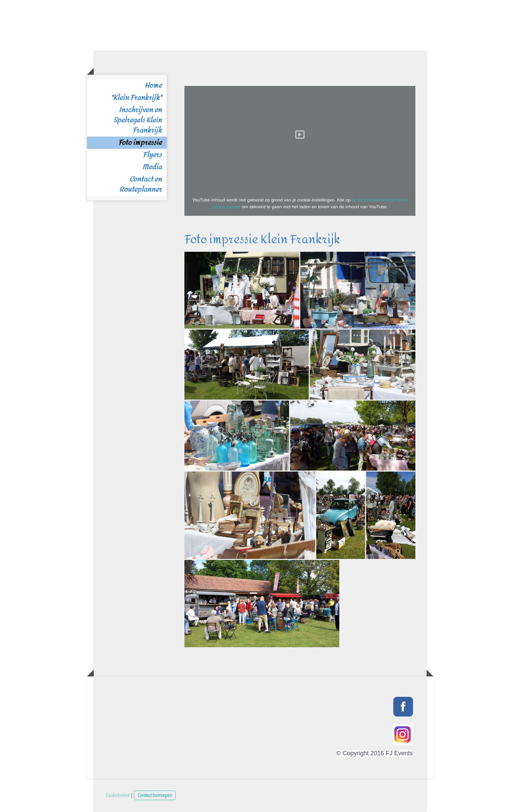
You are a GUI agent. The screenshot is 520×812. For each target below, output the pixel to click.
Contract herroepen (155, 795)
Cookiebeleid (118, 795)
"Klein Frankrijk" (136, 98)
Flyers (152, 155)
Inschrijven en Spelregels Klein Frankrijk (138, 120)
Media (152, 167)
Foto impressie (140, 143)
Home (153, 86)
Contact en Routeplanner (140, 184)
